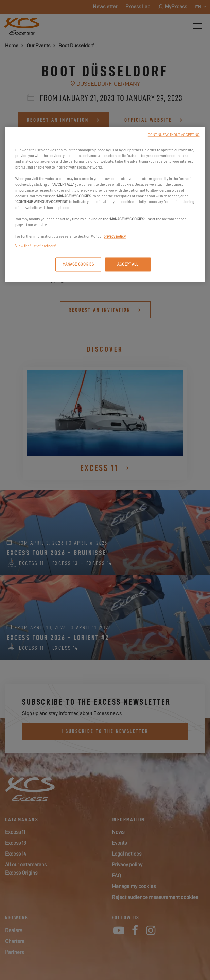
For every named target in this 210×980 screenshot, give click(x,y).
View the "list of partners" (36, 246)
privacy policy (115, 237)
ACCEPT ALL (128, 264)
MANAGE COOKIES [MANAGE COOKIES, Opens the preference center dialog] (78, 264)
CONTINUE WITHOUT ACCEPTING (174, 135)
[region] (105, 204)
